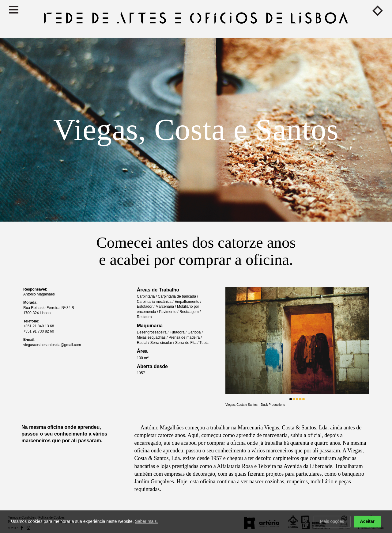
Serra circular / (163, 343)
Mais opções (332, 522)
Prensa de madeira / (185, 337)
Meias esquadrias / (153, 337)
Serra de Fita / (187, 343)
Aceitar (367, 522)
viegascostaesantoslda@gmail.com (52, 345)
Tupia (204, 343)
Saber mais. (147, 522)
